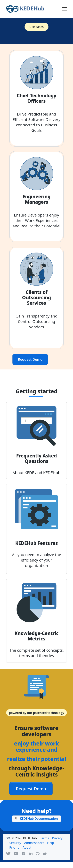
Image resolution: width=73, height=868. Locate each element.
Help (51, 843)
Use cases (37, 27)
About (27, 847)
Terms (44, 838)
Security (15, 843)
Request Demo (30, 359)
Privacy (57, 838)
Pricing (14, 847)
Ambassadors (34, 843)
